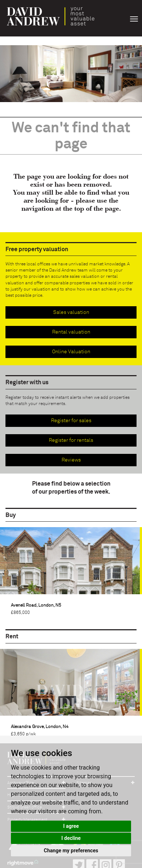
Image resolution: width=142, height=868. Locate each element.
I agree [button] (71, 826)
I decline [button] (71, 838)
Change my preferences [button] (71, 851)
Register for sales (71, 421)
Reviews (71, 460)
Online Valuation (71, 352)
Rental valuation (71, 332)
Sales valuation (71, 312)
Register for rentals (71, 440)
